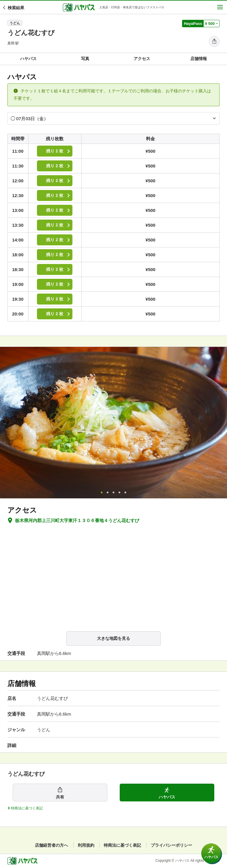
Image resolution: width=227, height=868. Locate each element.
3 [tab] (113, 492)
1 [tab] (102, 492)
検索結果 (14, 8)
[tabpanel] (113, 423)
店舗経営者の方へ (51, 845)
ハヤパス (28, 59)
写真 (85, 59)
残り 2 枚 (59, 151)
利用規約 (86, 845)
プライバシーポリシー (171, 845)
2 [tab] (108, 492)
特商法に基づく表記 (122, 845)
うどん (15, 23)
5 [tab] (125, 492)
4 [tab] (119, 492)
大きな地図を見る (113, 638)
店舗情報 (199, 59)
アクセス (142, 59)
